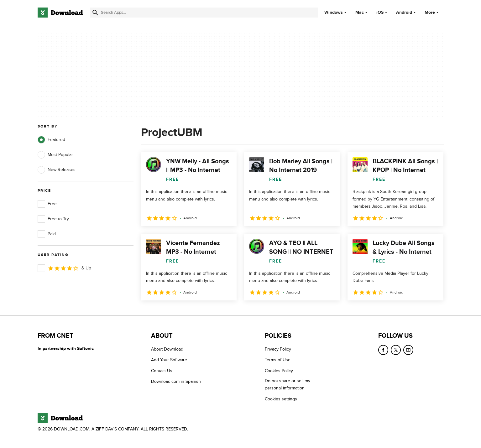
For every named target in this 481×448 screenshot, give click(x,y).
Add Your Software (169, 360)
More (432, 12)
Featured (51, 140)
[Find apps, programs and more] (204, 13)
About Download (167, 349)
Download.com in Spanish (176, 381)
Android (404, 13)
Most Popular (55, 155)
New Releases (57, 170)
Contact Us (162, 371)
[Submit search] (95, 13)
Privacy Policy (278, 349)
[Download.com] (60, 13)
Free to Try (53, 219)
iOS (380, 13)
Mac (360, 13)
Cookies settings (281, 399)
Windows (334, 13)
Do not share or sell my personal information (288, 384)
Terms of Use (278, 360)
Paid (47, 234)
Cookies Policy (279, 371)
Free (47, 204)
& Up (64, 268)
